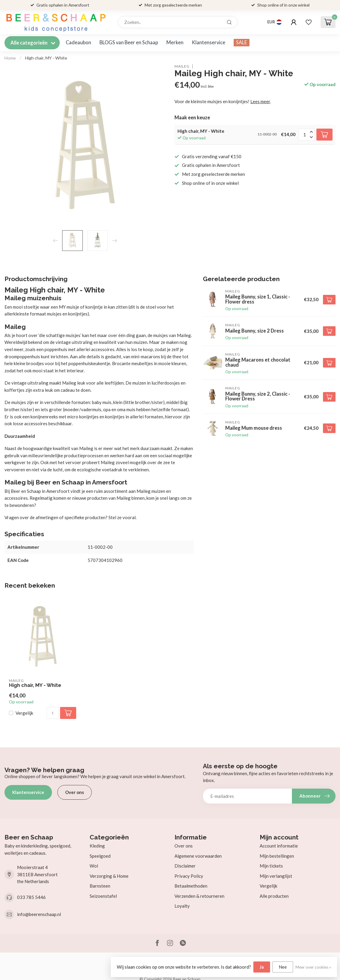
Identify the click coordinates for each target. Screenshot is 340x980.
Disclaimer (185, 866)
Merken (175, 42)
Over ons (75, 792)
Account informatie (279, 846)
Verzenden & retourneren (199, 896)
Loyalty (182, 906)
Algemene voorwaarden (198, 856)
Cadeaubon (78, 42)
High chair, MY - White (46, 58)
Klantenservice (209, 42)
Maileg (182, 66)
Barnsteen (100, 886)
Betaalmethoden (191, 886)
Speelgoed (100, 856)
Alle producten (274, 896)
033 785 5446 (31, 897)
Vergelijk (24, 713)
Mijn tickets (271, 866)
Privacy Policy (189, 876)
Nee (283, 967)
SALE (242, 42)
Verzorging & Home (109, 876)
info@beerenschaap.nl (39, 914)
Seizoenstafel (103, 896)
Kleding (97, 846)
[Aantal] (53, 713)
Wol (94, 866)
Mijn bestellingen (277, 856)
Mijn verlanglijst (276, 876)
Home (10, 58)
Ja (262, 967)
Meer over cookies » (313, 967)
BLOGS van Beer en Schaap (129, 42)
